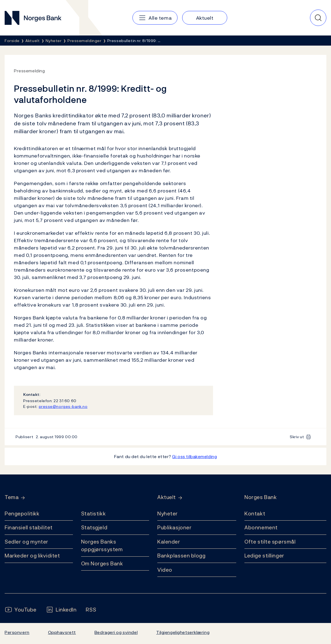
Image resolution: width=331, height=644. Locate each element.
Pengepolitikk (22, 514)
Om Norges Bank (102, 563)
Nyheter (168, 514)
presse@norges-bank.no (63, 406)
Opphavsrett (62, 632)
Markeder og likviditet (32, 556)
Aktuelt (167, 497)
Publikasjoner (174, 527)
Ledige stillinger (264, 556)
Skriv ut (297, 437)
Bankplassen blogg (181, 556)
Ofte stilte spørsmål (270, 542)
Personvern (17, 632)
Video (165, 570)
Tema (12, 497)
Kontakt (255, 514)
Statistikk (94, 514)
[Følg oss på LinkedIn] (61, 610)
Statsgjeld (94, 527)
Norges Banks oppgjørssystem (102, 546)
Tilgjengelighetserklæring (183, 632)
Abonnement (261, 527)
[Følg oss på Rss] (91, 610)
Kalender (169, 542)
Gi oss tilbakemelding (194, 456)
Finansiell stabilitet (29, 527)
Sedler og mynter (26, 542)
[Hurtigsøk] (318, 18)
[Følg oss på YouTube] (21, 610)
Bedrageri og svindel (116, 632)
